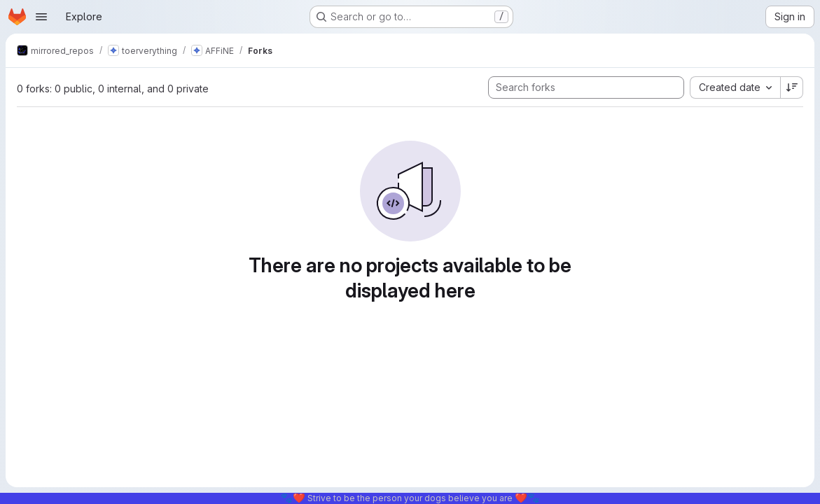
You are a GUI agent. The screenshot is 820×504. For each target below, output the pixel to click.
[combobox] (735, 87)
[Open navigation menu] (41, 17)
